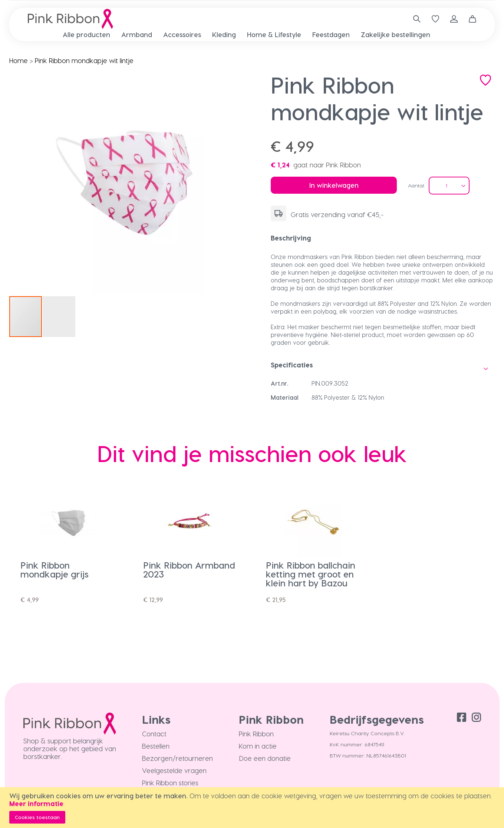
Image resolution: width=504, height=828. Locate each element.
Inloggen (454, 19)
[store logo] (70, 19)
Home (19, 60)
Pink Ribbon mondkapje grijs (55, 570)
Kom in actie (258, 746)
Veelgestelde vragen (174, 770)
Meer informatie (36, 803)
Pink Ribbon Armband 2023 (189, 570)
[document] (253, 808)
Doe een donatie (265, 758)
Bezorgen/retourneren (177, 758)
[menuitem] (86, 34)
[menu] (252, 35)
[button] (219, 183)
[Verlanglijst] (435, 19)
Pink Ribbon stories (170, 783)
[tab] (383, 238)
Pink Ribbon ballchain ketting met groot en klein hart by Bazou (311, 574)
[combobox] (414, 19)
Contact (154, 734)
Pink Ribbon (256, 734)
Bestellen (156, 746)
